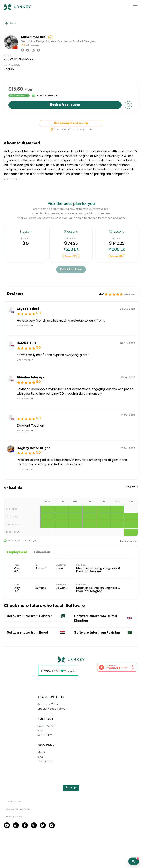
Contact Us (45, 762)
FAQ (40, 731)
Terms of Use (14, 802)
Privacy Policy (14, 817)
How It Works (46, 726)
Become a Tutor (48, 704)
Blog (40, 757)
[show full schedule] (129, 541)
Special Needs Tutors (51, 709)
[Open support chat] (134, 861)
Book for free (71, 269)
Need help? (45, 735)
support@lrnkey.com (18, 809)
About (41, 753)
